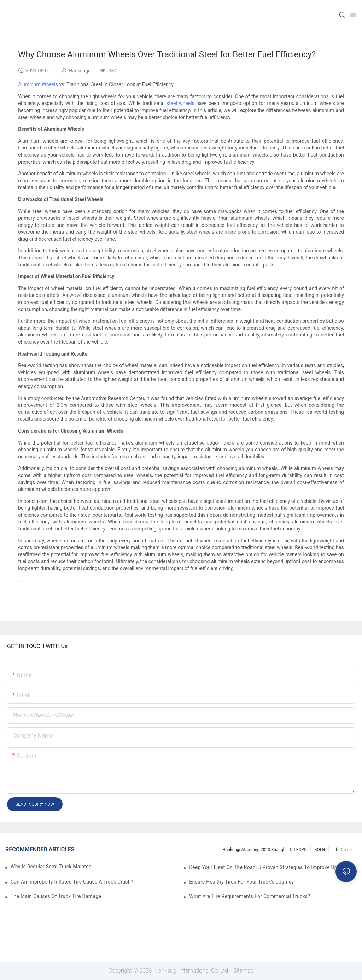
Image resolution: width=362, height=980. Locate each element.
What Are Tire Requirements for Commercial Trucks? (250, 896)
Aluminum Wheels (38, 84)
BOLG (320, 850)
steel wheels (180, 103)
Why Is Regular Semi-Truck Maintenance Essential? (51, 867)
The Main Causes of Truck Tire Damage (56, 896)
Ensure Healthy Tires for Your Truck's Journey (241, 882)
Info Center (343, 850)
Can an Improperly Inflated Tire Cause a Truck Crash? (72, 882)
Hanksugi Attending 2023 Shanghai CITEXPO (265, 850)
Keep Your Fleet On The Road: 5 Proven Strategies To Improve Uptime (268, 867)
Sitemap (243, 971)
